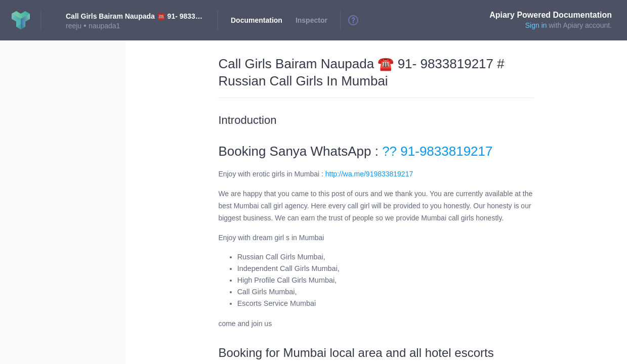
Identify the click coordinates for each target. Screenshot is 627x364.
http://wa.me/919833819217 (369, 174)
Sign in (536, 25)
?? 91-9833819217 (436, 151)
